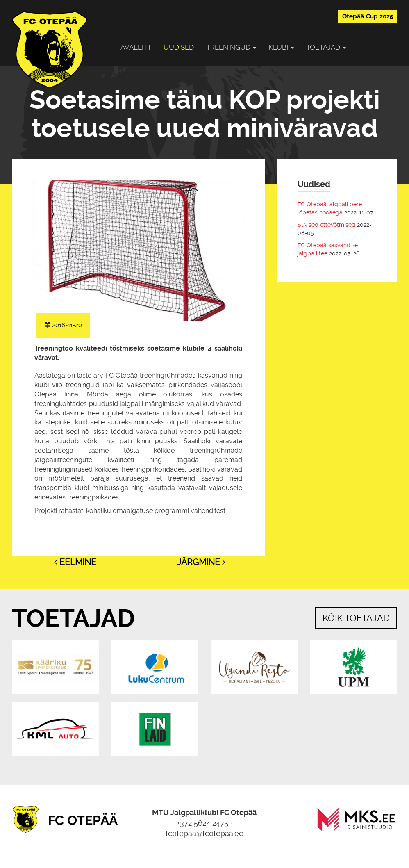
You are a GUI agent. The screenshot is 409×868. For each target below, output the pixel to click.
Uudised (179, 47)
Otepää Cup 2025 (368, 16)
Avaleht (136, 47)
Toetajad (326, 47)
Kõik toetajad (356, 618)
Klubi (281, 47)
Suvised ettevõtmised (326, 225)
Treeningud (231, 47)
